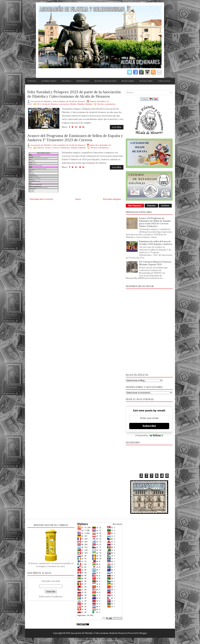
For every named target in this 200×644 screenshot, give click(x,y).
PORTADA (32, 81)
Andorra (40, 148)
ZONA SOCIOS (164, 81)
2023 (39, 104)
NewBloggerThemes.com (117, 640)
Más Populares (135, 206)
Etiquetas (151, 206)
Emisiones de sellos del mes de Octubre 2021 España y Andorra (156, 243)
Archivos (165, 206)
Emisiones (65, 148)
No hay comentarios (107, 104)
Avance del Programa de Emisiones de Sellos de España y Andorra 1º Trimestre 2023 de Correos (75, 138)
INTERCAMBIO (128, 81)
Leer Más (117, 127)
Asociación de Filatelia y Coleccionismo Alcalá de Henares (99, 633)
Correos (56, 148)
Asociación (64, 104)
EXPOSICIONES (146, 81)
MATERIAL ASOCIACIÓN (107, 81)
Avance (48, 148)
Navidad (89, 104)
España (74, 148)
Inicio (78, 199)
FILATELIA (68, 81)
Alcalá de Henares (50, 104)
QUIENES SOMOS (49, 81)
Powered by (149, 435)
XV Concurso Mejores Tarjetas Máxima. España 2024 (155, 263)
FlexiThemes (87, 640)
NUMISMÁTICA (83, 81)
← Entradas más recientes (40, 199)
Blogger (143, 633)
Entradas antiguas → (113, 199)
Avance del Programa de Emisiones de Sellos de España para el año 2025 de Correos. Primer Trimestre (155, 222)
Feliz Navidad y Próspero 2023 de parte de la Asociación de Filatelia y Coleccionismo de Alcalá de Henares (74, 94)
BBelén (73, 104)
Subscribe (149, 426)
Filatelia (81, 104)
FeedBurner (57, 597)
